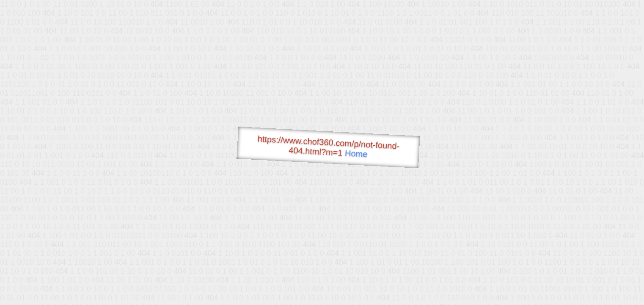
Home (356, 154)
